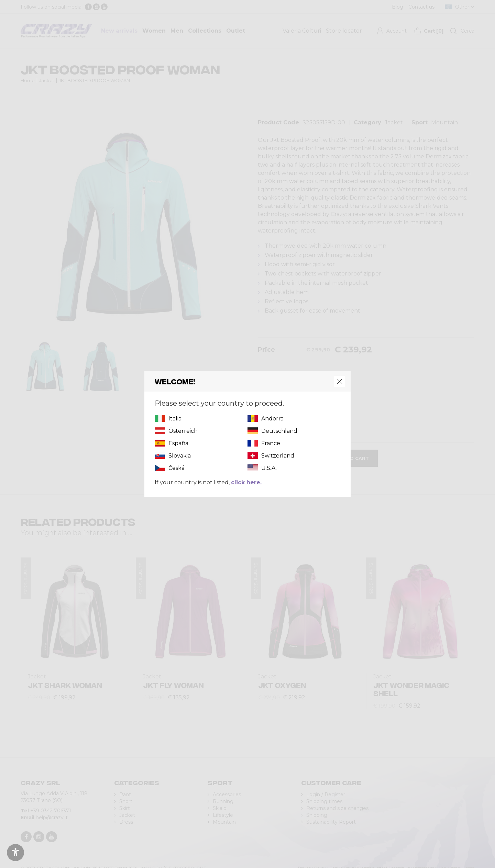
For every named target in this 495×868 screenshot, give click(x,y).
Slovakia (180, 456)
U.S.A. (269, 468)
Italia (175, 419)
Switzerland (278, 456)
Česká (177, 468)
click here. (246, 482)
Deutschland (279, 431)
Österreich (183, 431)
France (271, 443)
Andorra (272, 419)
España (178, 443)
